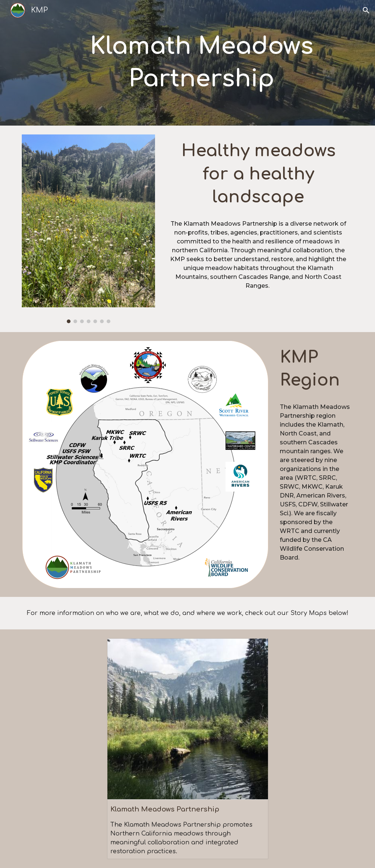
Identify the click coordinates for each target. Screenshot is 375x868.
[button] (366, 10)
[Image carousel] (88, 229)
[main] (202, 63)
